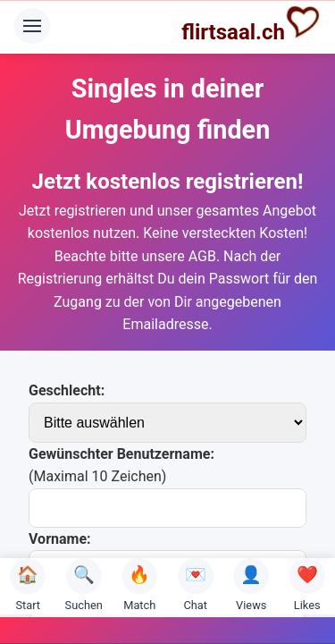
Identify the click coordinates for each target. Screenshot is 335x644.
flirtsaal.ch (251, 24)
